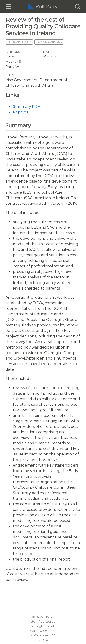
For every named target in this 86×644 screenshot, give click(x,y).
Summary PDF (26, 107)
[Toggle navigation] (9, 6)
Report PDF (24, 112)
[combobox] (78, 6)
